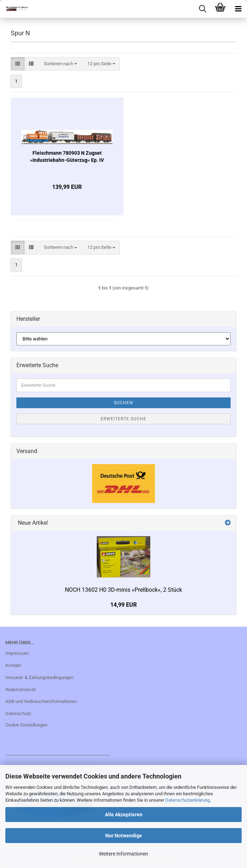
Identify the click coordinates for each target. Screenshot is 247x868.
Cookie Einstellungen (26, 725)
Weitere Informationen (123, 854)
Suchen (123, 403)
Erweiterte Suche (123, 419)
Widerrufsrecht (21, 690)
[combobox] (61, 64)
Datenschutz (18, 713)
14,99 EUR (123, 605)
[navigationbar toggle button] (238, 9)
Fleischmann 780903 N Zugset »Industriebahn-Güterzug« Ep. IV (67, 156)
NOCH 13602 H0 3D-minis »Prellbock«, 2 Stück (123, 590)
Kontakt (13, 665)
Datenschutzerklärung (188, 800)
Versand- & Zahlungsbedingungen (39, 677)
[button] (18, 64)
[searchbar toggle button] (202, 9)
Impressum (17, 653)
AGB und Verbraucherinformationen (41, 701)
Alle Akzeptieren (124, 815)
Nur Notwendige (124, 836)
